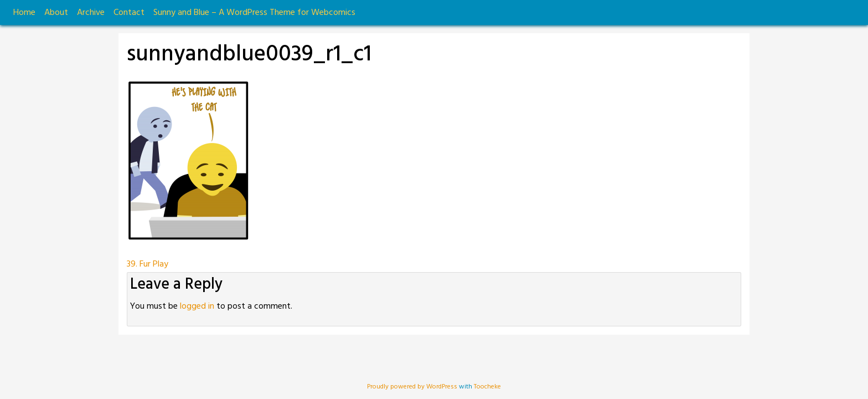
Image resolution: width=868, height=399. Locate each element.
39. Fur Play (148, 264)
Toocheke (487, 387)
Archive (91, 13)
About (56, 13)
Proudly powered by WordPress (413, 387)
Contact (129, 13)
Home (24, 13)
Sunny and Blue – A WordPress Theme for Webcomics (254, 13)
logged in (197, 306)
